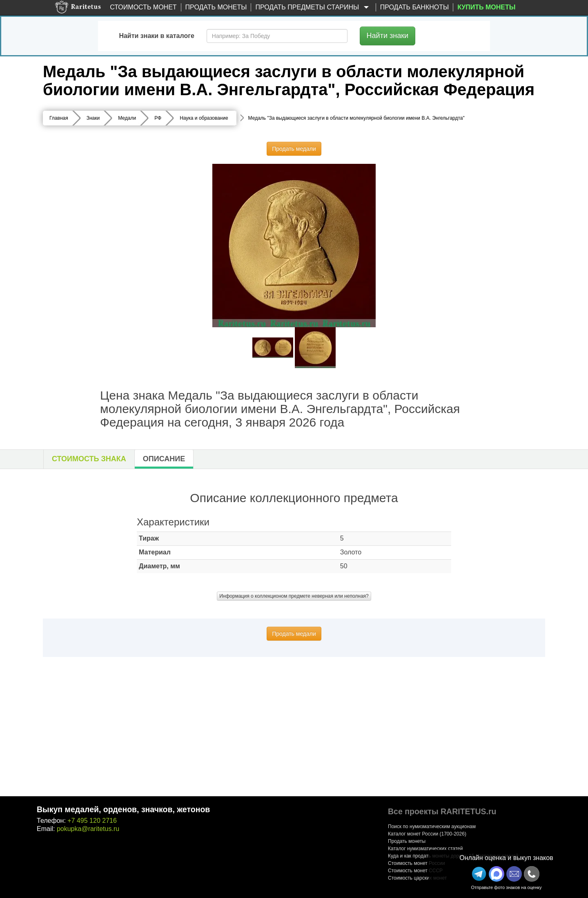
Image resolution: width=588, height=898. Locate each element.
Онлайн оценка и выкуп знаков (506, 858)
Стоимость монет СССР (415, 871)
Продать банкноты (415, 7)
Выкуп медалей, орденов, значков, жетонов (123, 809)
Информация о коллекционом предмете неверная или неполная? (294, 596)
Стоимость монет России (416, 863)
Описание (164, 459)
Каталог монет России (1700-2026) (427, 834)
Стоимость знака (89, 459)
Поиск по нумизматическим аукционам (432, 827)
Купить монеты (486, 7)
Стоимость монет (143, 7)
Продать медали (294, 149)
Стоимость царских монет (417, 878)
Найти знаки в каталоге (156, 36)
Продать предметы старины (313, 8)
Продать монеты (216, 7)
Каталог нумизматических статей (425, 849)
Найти (388, 36)
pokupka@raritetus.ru (88, 829)
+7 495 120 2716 (92, 821)
